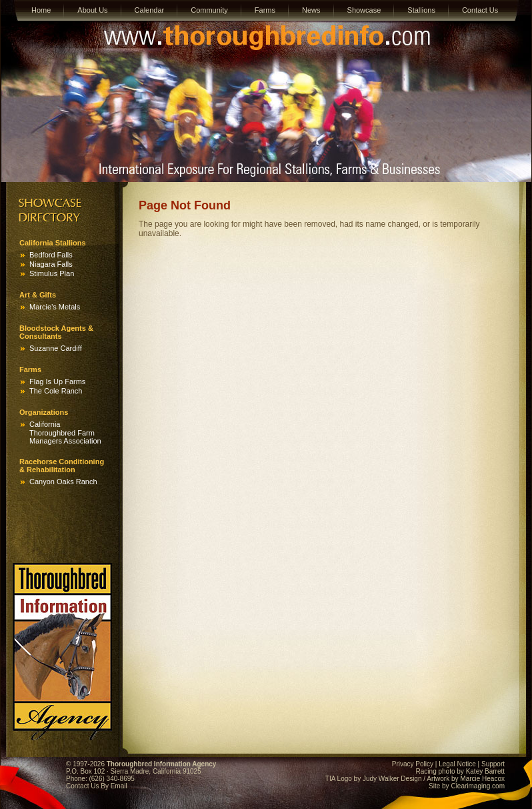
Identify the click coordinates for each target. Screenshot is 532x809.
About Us (92, 10)
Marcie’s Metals (55, 307)
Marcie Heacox (482, 779)
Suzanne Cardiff (56, 348)
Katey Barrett (485, 771)
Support (493, 764)
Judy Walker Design (392, 779)
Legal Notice (457, 764)
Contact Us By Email (97, 786)
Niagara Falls (51, 264)
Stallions (421, 10)
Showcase (364, 10)
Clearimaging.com (478, 786)
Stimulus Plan (52, 273)
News (311, 10)
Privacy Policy (413, 764)
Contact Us (480, 10)
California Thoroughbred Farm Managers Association (65, 433)
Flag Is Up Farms (57, 381)
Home (41, 10)
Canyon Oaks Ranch (63, 482)
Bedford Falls (51, 255)
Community (209, 10)
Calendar (150, 10)
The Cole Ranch (56, 391)
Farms (265, 10)
